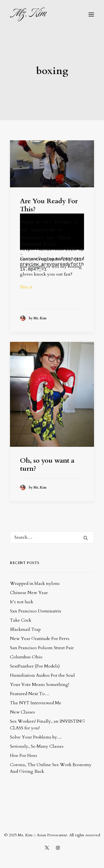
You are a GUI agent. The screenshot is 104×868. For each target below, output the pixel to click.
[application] (52, 232)
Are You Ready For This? (49, 205)
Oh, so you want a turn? (47, 465)
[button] (91, 14)
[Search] (52, 537)
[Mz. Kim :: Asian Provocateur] (28, 14)
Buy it (27, 287)
